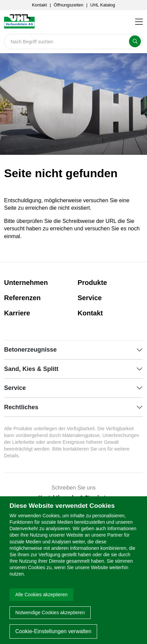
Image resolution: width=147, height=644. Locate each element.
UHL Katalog (103, 5)
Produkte (93, 283)
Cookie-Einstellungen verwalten (53, 631)
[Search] (73, 41)
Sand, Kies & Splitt (31, 369)
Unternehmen (26, 283)
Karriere (17, 313)
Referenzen (22, 298)
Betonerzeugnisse (30, 350)
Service (90, 298)
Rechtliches (21, 407)
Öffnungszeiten (68, 5)
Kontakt (39, 5)
